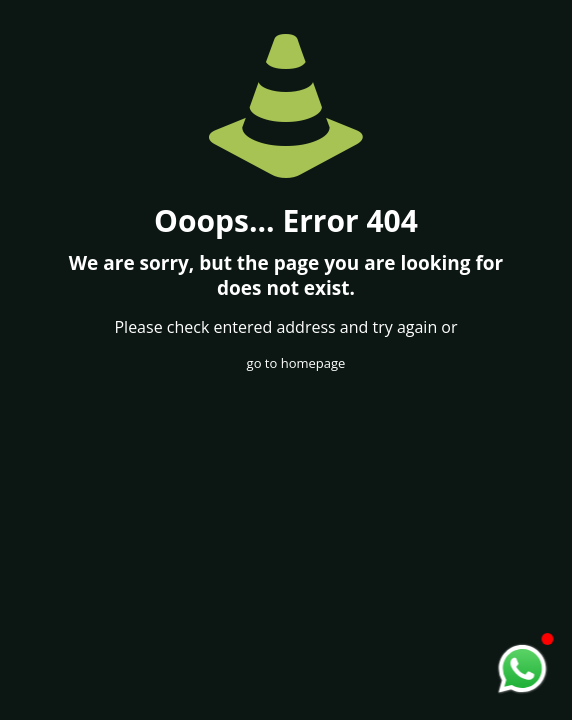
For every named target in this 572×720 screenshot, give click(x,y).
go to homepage (296, 363)
